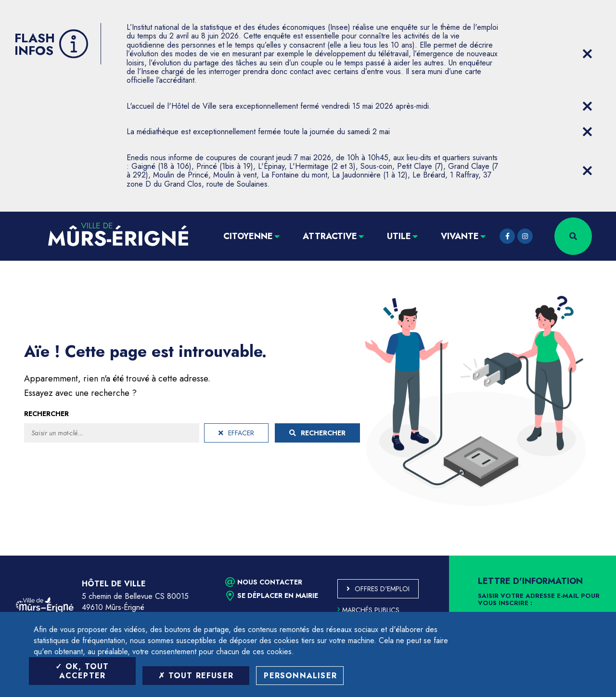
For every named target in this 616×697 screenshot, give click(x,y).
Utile (399, 236)
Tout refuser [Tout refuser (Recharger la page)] (196, 676)
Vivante (460, 236)
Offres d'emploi (382, 589)
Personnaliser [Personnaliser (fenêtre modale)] (300, 676)
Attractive (330, 236)
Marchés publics (368, 610)
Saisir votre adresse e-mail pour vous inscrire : (539, 600)
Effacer (236, 433)
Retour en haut (587, 556)
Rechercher (46, 414)
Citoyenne (248, 236)
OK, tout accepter (82, 671)
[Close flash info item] (587, 54)
